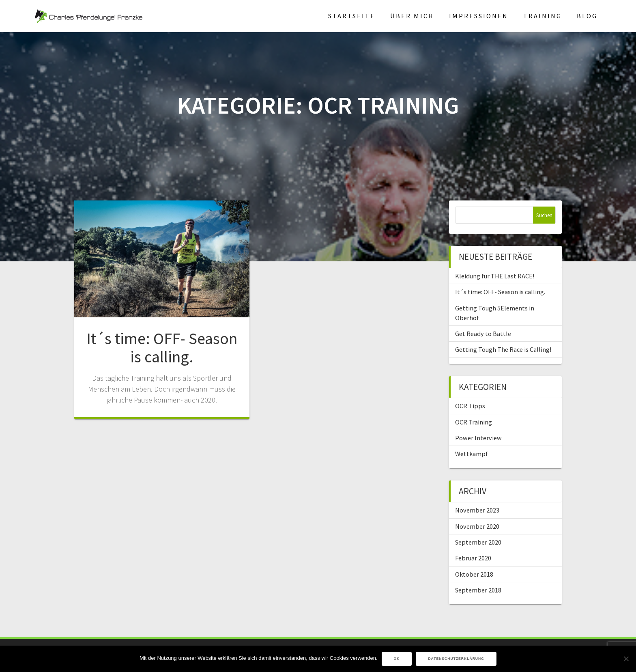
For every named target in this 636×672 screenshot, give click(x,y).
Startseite (352, 16)
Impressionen (479, 16)
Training (543, 16)
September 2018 (478, 590)
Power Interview (478, 438)
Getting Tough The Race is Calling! (503, 349)
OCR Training (474, 422)
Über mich (412, 16)
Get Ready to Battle (483, 334)
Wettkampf (472, 454)
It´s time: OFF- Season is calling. (162, 348)
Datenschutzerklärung (456, 659)
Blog (587, 16)
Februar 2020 (473, 558)
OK (397, 659)
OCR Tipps (470, 406)
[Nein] (626, 659)
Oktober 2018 (474, 574)
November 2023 (477, 510)
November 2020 (477, 526)
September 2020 (478, 542)
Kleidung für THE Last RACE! (495, 276)
